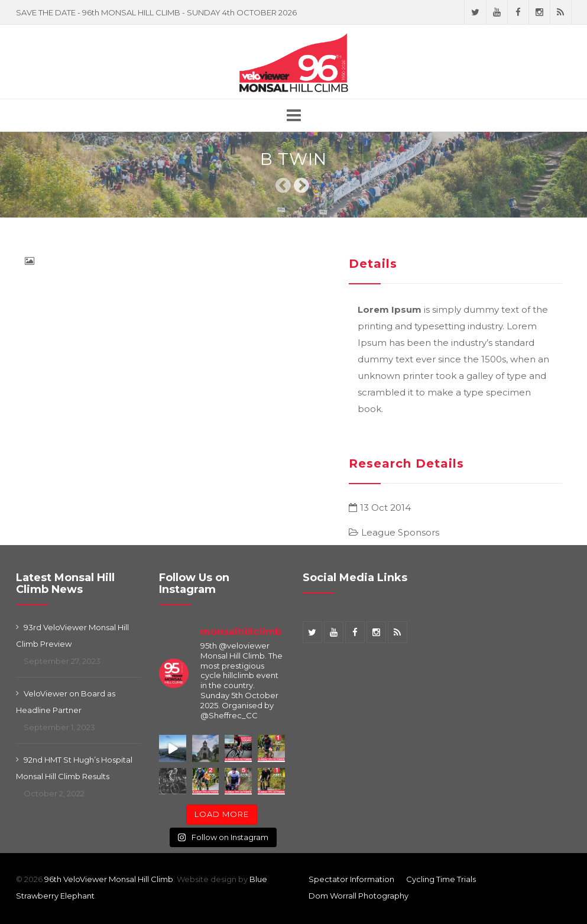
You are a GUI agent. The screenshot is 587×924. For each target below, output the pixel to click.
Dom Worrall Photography (359, 896)
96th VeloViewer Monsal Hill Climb (109, 879)
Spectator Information (351, 879)
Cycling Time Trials (441, 879)
